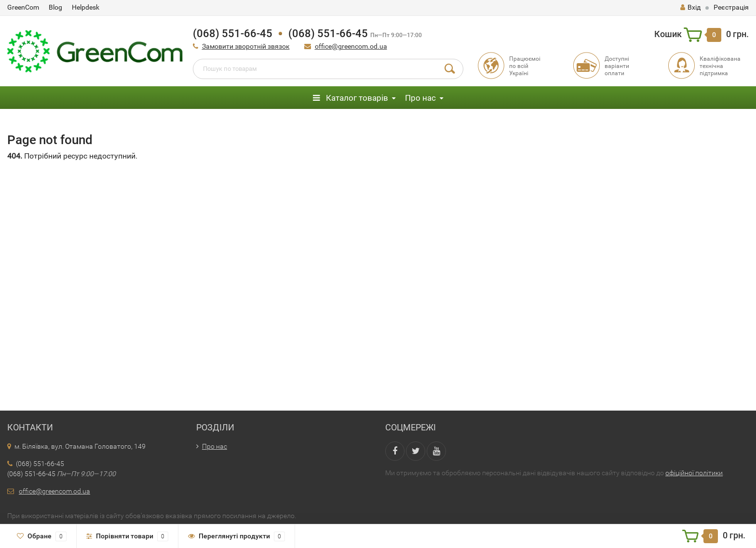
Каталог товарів (351, 98)
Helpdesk (86, 7)
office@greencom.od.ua (351, 46)
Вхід (690, 7)
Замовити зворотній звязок (246, 46)
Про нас (420, 98)
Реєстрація (731, 7)
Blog (55, 7)
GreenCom (23, 7)
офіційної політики (694, 473)
